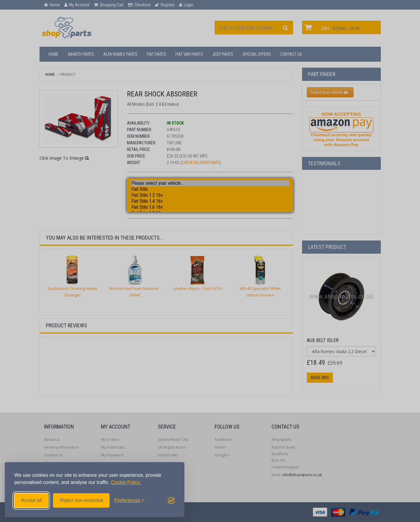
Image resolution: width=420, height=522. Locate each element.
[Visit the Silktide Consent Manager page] (171, 500)
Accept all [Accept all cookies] (31, 500)
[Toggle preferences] (129, 500)
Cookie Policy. (126, 482)
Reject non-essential (81, 500)
